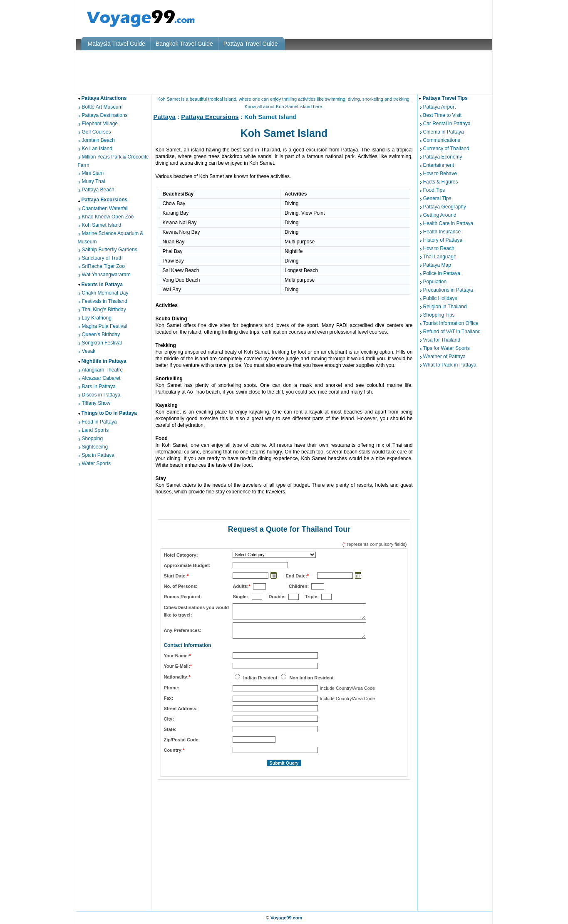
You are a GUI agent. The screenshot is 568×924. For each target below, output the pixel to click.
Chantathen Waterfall (105, 208)
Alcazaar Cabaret (101, 378)
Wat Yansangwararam (106, 275)
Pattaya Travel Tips (445, 98)
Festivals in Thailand (105, 302)
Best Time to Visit (442, 115)
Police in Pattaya (442, 273)
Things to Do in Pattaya (109, 413)
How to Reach (439, 248)
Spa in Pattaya (98, 455)
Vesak (89, 352)
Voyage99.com (286, 918)
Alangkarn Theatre (103, 370)
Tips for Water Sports (446, 348)
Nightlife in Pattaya (104, 361)
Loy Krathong (97, 318)
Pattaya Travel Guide (251, 44)
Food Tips (434, 190)
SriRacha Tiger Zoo (103, 266)
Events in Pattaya (102, 285)
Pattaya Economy (443, 157)
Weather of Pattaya (445, 357)
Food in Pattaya (99, 422)
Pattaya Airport (440, 107)
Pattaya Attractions (104, 98)
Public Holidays (440, 298)
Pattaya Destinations (105, 115)
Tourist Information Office (451, 323)
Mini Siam (93, 173)
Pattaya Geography (445, 207)
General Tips (437, 198)
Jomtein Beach (98, 140)
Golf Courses (97, 132)
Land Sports (95, 430)
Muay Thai (94, 181)
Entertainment (439, 165)
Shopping (93, 438)
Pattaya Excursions (105, 200)
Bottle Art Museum (102, 107)
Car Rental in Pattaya (447, 124)
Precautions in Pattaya (448, 290)
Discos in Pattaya (101, 395)
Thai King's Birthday (104, 310)
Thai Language (440, 257)
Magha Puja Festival (105, 327)
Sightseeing (95, 447)
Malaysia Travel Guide (117, 44)
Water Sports (97, 463)
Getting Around (440, 215)
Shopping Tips (439, 315)
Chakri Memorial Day (105, 293)
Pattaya (165, 117)
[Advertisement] (284, 72)
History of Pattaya (443, 240)
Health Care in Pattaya (448, 223)
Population (435, 282)
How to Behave (440, 173)
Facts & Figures (441, 182)
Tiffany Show (96, 403)
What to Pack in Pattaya (450, 365)
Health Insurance (442, 232)
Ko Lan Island (97, 149)
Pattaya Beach (98, 190)
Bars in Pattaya (99, 386)
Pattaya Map (437, 265)
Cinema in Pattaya (444, 132)
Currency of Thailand (446, 149)
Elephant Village (100, 124)
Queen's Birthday (101, 335)
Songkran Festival (102, 343)
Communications (442, 140)
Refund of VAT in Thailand (452, 332)
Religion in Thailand (445, 307)
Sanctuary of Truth (102, 258)
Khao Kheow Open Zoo (108, 217)
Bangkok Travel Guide (184, 44)
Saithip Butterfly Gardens (110, 250)
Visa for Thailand (442, 340)
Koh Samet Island (102, 225)
